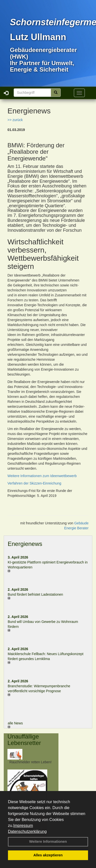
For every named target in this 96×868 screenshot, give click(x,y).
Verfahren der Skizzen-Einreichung (34, 483)
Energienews (25, 544)
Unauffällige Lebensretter (24, 740)
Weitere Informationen (48, 842)
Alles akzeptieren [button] (48, 855)
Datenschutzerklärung (27, 831)
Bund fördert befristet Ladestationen (35, 594)
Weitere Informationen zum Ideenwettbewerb (42, 476)
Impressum (23, 826)
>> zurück (15, 120)
